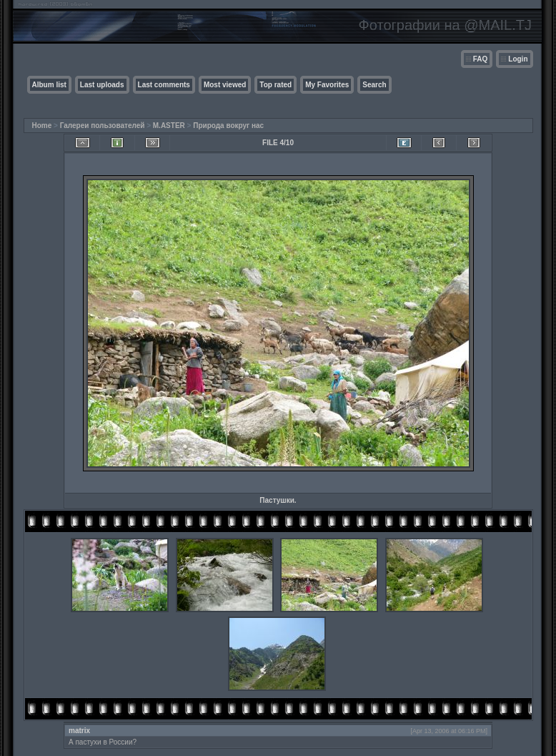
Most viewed (225, 85)
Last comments (164, 85)
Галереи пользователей (103, 126)
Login (518, 59)
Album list (49, 85)
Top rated (275, 85)
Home (42, 126)
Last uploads (102, 85)
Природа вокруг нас (228, 126)
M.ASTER (169, 126)
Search (374, 85)
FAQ (481, 59)
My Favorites (327, 85)
